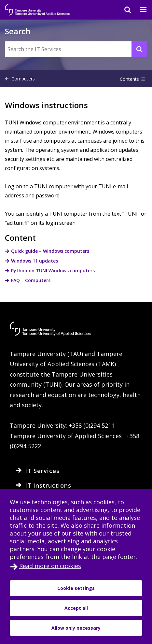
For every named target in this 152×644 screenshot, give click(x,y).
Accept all (76, 608)
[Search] (124, 10)
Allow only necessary (76, 628)
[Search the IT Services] (76, 49)
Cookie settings (76, 588)
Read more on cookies (50, 566)
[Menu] (139, 10)
